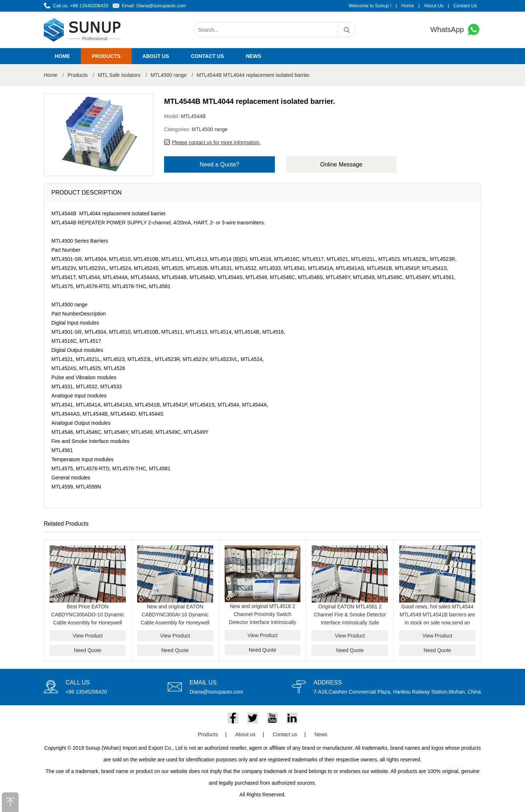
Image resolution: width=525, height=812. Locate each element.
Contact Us (465, 6)
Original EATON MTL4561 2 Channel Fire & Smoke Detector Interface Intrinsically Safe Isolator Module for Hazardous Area (350, 623)
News (253, 56)
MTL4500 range (169, 75)
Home (408, 6)
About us (156, 56)
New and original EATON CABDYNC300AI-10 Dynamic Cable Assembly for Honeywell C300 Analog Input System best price (175, 623)
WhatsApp (456, 30)
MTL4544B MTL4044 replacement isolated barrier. (254, 75)
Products (106, 56)
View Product (87, 636)
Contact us (208, 56)
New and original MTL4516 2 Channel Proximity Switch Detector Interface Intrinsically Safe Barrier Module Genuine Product (262, 622)
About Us (434, 6)
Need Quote (88, 650)
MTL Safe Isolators (119, 75)
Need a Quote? (220, 164)
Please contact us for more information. (216, 142)
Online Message (341, 164)
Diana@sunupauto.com (161, 6)
